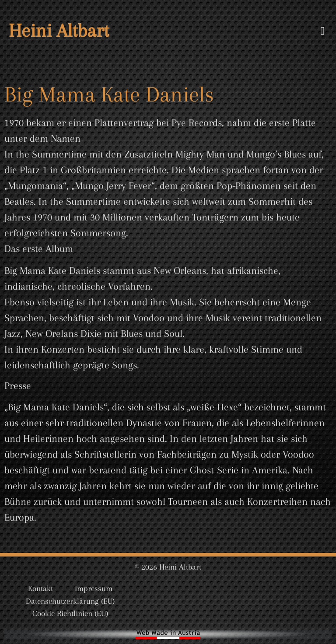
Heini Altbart (59, 30)
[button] (322, 31)
